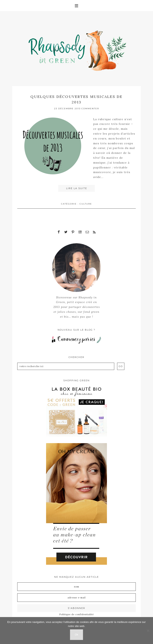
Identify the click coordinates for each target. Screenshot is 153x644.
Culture (86, 204)
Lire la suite (77, 188)
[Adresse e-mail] (76, 598)
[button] (76, 6)
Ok (77, 635)
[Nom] (76, 587)
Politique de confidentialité (76, 614)
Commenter (90, 109)
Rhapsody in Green (79, 49)
